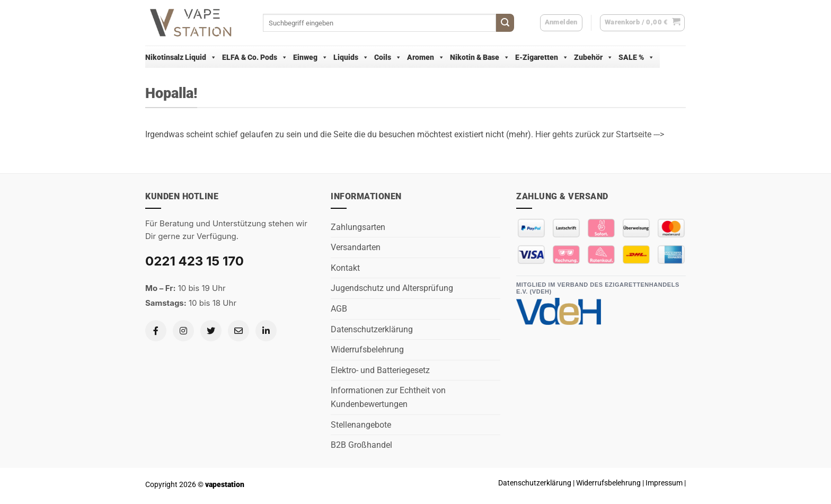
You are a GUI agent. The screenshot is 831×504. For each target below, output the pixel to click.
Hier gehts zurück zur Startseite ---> (600, 134)
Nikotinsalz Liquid (181, 57)
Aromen (426, 57)
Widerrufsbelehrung (367, 350)
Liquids (351, 57)
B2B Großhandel (361, 445)
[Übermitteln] (505, 23)
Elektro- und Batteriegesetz (380, 370)
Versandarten (356, 247)
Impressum (664, 483)
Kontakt (345, 268)
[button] (643, 23)
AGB (339, 309)
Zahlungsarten (358, 227)
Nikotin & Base (480, 57)
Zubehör (594, 57)
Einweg (311, 57)
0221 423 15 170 (195, 261)
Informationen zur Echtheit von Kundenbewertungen (388, 397)
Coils (388, 57)
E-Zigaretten (542, 57)
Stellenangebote (361, 425)
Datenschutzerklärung (372, 329)
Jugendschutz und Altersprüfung (392, 288)
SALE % (636, 57)
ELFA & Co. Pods (255, 57)
